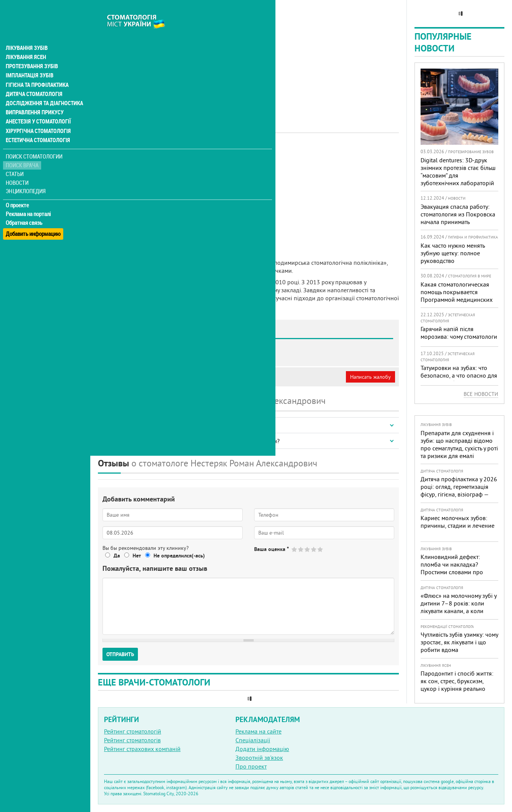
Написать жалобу (370, 377)
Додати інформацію (262, 749)
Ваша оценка (271, 549)
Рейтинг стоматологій (133, 731)
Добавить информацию (33, 215)
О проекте (18, 189)
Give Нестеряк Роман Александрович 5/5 (321, 549)
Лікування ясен (25, 41)
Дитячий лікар (200, 154)
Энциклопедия (26, 174)
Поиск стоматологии (34, 140)
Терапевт (233, 154)
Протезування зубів (31, 50)
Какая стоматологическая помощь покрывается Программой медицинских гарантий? (457, 296)
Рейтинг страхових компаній (142, 749)
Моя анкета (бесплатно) (134, 377)
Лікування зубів (26, 32)
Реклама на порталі (29, 197)
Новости (18, 166)
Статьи (15, 157)
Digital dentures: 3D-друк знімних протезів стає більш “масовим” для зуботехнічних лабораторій (458, 171)
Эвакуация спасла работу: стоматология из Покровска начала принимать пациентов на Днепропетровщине (458, 222)
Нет (137, 556)
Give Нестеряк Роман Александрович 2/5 (301, 549)
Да (117, 556)
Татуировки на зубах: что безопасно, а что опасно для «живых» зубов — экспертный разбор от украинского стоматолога (459, 383)
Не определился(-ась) (179, 556)
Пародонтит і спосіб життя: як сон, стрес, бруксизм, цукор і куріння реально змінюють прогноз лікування (459, 685)
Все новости (481, 394)
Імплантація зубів (29, 59)
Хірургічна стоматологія (37, 114)
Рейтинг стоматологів (132, 740)
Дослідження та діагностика (42, 87)
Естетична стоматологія (37, 123)
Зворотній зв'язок (259, 758)
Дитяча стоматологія (33, 78)
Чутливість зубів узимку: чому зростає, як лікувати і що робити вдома (459, 642)
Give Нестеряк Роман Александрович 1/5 (295, 549)
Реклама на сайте (258, 731)
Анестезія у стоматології (37, 105)
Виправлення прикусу (34, 96)
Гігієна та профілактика (37, 69)
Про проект (251, 766)
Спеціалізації (253, 740)
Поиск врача (23, 148)
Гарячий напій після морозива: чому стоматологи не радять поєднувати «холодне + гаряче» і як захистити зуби (459, 344)
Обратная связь (25, 206)
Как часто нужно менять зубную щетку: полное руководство (453, 253)
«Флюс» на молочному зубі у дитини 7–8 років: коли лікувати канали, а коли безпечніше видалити (458, 607)
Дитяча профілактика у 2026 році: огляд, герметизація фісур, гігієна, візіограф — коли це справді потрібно (459, 490)
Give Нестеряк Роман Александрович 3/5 (308, 549)
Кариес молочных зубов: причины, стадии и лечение (458, 522)
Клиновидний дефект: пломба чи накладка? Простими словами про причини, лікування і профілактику (452, 572)
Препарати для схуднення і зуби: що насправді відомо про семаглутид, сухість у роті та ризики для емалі (459, 444)
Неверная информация (202, 377)
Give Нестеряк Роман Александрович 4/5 (314, 549)
